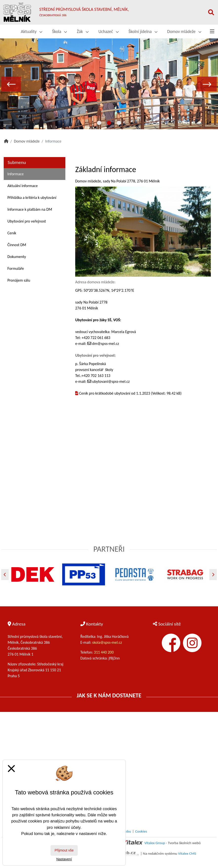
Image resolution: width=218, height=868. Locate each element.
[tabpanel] (109, 84)
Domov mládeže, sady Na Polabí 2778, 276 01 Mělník (118, 181)
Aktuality (32, 32)
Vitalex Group (155, 843)
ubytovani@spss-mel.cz (111, 381)
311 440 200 (104, 652)
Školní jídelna (143, 32)
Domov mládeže (184, 32)
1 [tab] (99, 123)
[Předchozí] (5, 574)
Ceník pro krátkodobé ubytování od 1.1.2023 (115, 393)
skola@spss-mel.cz (107, 642)
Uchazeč (109, 32)
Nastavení (64, 859)
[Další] (213, 574)
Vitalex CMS (187, 853)
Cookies (141, 831)
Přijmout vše (64, 850)
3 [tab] (119, 123)
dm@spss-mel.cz (106, 344)
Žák (83, 32)
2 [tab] (109, 123)
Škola (59, 32)
